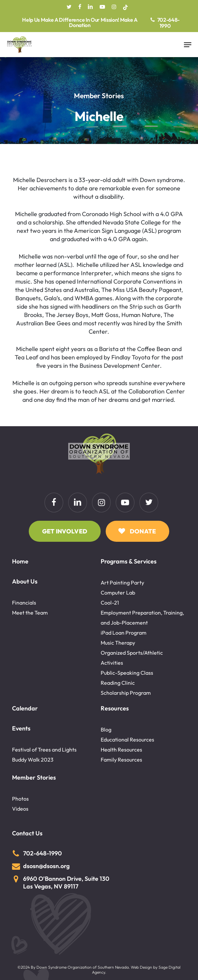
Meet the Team (30, 613)
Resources (115, 708)
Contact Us (27, 833)
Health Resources (121, 750)
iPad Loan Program (124, 633)
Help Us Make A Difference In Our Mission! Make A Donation (80, 23)
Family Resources (121, 760)
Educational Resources (127, 740)
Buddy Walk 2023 (33, 760)
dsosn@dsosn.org (46, 866)
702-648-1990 (168, 23)
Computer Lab (118, 593)
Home (20, 561)
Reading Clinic (118, 683)
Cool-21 (110, 603)
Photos (20, 799)
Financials (24, 603)
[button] (188, 45)
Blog (106, 729)
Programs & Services (129, 561)
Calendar (25, 708)
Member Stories (34, 777)
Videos (20, 809)
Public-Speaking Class (127, 673)
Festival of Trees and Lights (44, 750)
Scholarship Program (126, 693)
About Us (25, 581)
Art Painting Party (122, 583)
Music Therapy (118, 643)
